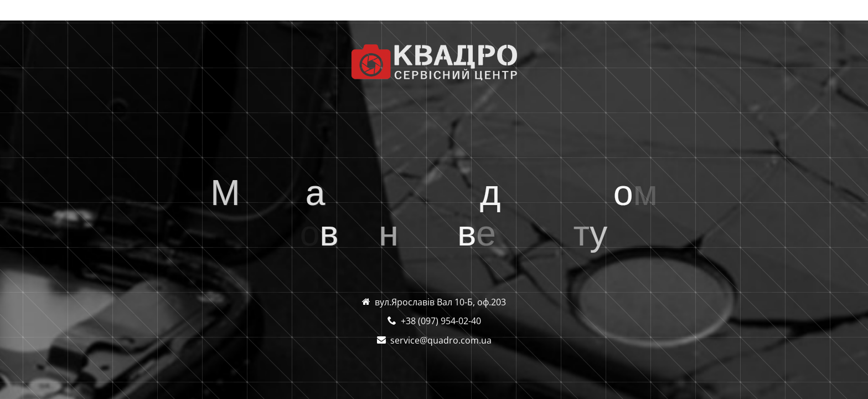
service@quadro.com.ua (441, 340)
